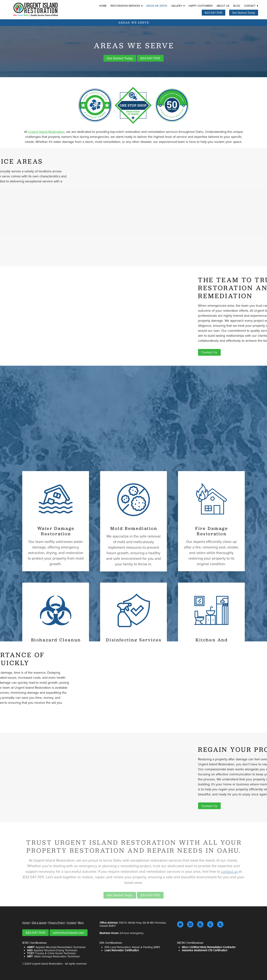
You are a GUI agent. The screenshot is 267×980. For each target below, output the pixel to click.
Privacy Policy (57, 923)
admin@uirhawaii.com (69, 933)
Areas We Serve (157, 6)
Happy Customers (201, 6)
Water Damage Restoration (56, 559)
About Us (223, 6)
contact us (229, 876)
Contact (251, 6)
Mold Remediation (134, 556)
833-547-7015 (214, 13)
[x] (220, 924)
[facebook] (180, 924)
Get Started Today (244, 13)
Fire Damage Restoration (212, 559)
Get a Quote (39, 923)
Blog (237, 6)
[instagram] (190, 924)
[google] (200, 924)
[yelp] (210, 924)
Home (103, 6)
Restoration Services (127, 6)
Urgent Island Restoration (46, 132)
